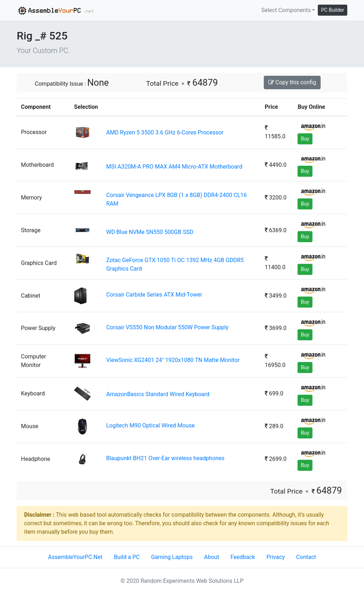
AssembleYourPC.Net (75, 557)
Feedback (243, 557)
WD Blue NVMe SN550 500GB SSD (150, 232)
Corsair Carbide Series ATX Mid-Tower (154, 295)
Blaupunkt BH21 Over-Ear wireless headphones (165, 458)
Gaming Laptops (172, 557)
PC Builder (333, 10)
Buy (305, 139)
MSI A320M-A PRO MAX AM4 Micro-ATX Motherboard (174, 167)
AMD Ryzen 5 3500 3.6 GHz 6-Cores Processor (165, 132)
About (212, 557)
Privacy (275, 557)
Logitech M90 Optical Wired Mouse (151, 425)
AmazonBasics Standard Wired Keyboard (158, 394)
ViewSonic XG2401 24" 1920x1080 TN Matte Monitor (173, 360)
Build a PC (127, 557)
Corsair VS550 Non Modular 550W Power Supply (167, 327)
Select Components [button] (286, 10)
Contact (306, 557)
